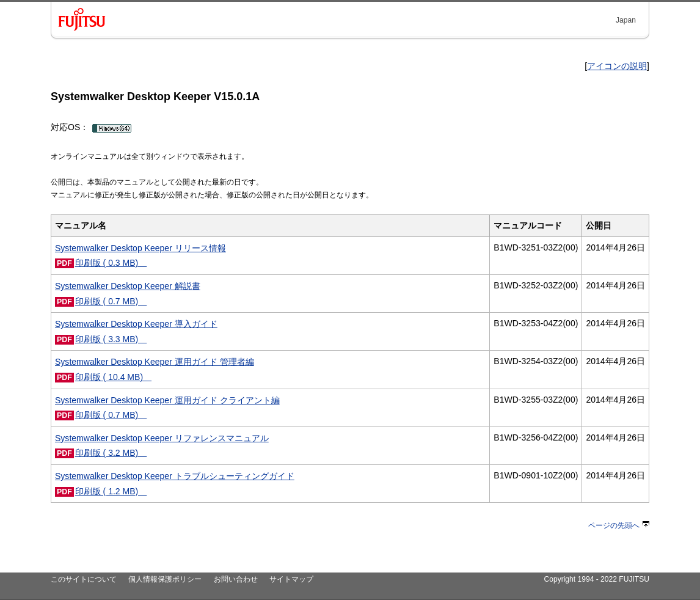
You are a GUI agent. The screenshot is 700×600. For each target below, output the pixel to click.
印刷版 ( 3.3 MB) (111, 339)
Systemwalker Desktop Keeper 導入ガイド (136, 324)
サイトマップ (291, 579)
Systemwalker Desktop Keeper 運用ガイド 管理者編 (155, 362)
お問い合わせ (236, 579)
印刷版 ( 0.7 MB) (111, 301)
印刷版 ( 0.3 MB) (111, 263)
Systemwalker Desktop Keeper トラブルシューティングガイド (175, 476)
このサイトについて (84, 579)
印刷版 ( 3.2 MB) (111, 453)
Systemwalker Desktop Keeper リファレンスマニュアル (162, 438)
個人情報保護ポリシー (165, 579)
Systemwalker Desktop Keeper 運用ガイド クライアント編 (167, 400)
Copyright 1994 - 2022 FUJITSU (596, 579)
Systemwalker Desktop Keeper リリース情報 (140, 248)
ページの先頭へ (619, 525)
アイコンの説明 (617, 66)
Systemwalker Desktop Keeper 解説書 (128, 286)
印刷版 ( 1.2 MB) (111, 491)
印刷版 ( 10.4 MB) (113, 377)
